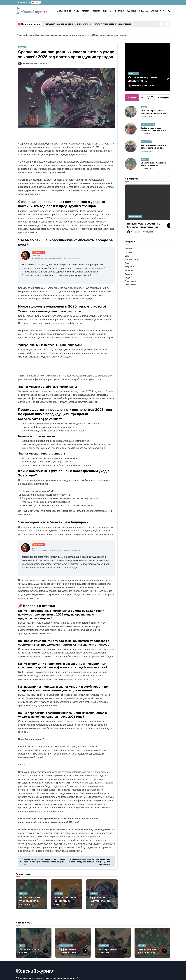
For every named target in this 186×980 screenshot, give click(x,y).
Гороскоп (96, 11)
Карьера (107, 11)
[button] (167, 24)
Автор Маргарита (27, 69)
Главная (21, 35)
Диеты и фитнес (64, 11)
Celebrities (143, 11)
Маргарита (135, 86)
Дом (127, 263)
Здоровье (132, 11)
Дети (127, 256)
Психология (119, 11)
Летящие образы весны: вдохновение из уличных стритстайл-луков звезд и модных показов (153, 114)
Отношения (156, 11)
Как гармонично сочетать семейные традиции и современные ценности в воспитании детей (153, 149)
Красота (85, 11)
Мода (76, 11)
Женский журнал (35, 976)
